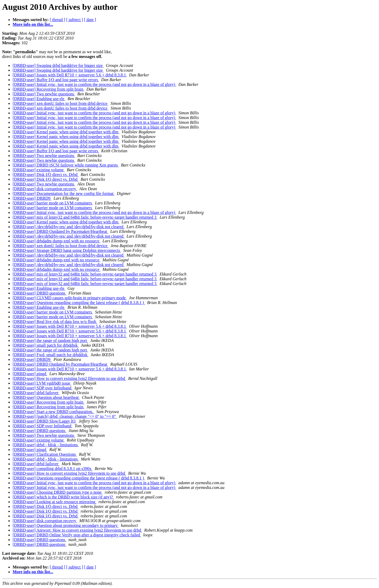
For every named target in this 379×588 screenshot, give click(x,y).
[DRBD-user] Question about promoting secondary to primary (66, 525)
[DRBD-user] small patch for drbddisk (46, 345)
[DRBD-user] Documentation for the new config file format (64, 193)
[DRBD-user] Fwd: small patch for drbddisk (51, 355)
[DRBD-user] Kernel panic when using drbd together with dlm (66, 132)
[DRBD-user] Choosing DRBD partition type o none (58, 492)
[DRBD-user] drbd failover (36, 393)
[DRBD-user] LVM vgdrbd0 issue (42, 383)
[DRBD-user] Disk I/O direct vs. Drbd (46, 175)
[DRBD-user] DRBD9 (32, 198)
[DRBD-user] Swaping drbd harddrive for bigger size (58, 65)
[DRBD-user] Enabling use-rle (39, 99)
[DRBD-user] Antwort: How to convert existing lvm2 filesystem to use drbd (77, 530)
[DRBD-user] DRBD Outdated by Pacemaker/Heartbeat (60, 231)
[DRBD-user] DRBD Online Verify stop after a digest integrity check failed (77, 535)
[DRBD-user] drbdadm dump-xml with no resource (56, 241)
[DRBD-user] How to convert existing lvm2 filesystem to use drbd (69, 378)
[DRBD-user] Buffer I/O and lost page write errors (56, 80)
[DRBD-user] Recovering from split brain (48, 89)
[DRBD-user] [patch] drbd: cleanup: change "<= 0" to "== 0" (65, 416)
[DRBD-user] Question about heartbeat (46, 397)
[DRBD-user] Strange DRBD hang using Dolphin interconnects (67, 250)
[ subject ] (75, 20)
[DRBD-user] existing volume (39, 170)
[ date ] (90, 20)
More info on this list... (33, 24)
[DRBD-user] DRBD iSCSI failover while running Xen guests (66, 165)
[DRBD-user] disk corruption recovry (45, 189)
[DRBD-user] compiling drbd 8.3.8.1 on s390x (53, 469)
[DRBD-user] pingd (30, 374)
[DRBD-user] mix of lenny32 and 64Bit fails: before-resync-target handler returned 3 (85, 217)
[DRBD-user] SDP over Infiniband (43, 388)
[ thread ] (58, 20)
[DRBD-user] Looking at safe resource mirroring (54, 502)
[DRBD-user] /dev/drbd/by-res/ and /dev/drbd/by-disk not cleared (69, 227)
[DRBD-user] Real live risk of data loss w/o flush (55, 322)
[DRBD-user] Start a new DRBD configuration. (53, 412)
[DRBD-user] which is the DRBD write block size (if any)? (63, 497)
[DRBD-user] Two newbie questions (44, 94)
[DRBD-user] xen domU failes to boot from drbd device (61, 103)
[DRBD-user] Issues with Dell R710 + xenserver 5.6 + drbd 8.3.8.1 (70, 75)
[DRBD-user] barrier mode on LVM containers (53, 203)
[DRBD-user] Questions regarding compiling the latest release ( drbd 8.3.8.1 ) (79, 303)
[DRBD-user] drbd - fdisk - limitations (46, 445)
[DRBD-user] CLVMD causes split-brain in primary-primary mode (70, 298)
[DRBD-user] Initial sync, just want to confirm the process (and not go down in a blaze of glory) (94, 84)
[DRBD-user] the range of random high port (50, 340)
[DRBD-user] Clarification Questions (45, 454)
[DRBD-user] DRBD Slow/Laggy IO (45, 421)
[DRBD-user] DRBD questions (39, 293)
